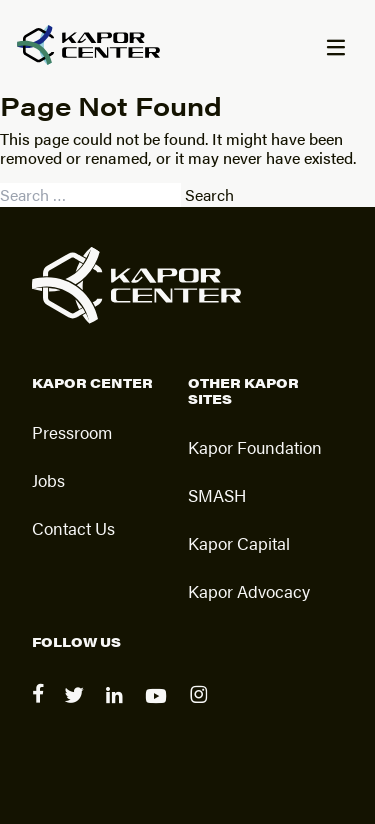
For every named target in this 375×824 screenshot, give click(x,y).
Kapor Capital (239, 543)
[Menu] (335, 49)
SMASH (217, 495)
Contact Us (73, 528)
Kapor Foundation (255, 447)
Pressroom (72, 432)
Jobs (48, 480)
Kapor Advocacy (249, 591)
